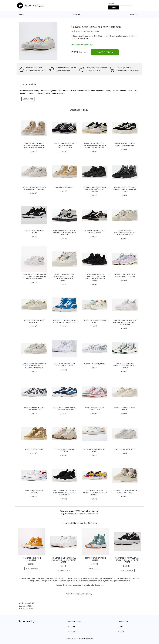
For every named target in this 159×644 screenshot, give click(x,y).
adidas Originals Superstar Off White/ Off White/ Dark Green (125, 233)
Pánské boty (77, 14)
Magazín (71, 627)
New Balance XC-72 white (125, 449)
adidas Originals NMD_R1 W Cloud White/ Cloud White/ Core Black (125, 322)
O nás (120, 627)
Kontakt (121, 631)
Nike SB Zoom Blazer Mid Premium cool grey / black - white (125, 189)
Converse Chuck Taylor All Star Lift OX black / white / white (127, 560)
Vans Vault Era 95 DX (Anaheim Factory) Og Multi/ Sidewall (95, 493)
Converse (125, 36)
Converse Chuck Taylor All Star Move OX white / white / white (64, 560)
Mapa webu (73, 631)
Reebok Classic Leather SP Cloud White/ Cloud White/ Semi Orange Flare (34, 276)
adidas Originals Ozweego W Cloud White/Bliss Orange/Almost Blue (34, 366)
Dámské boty (135, 14)
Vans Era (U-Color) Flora (95, 364)
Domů (21, 14)
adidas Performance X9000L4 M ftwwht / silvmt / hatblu (125, 366)
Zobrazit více (28, 99)
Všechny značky (74, 622)
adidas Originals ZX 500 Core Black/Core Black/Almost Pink (64, 145)
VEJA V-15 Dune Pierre (34, 449)
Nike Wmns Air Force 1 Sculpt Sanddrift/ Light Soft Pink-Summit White (34, 145)
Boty (76, 514)
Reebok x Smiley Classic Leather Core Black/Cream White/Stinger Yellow (95, 145)
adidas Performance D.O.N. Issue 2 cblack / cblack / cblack (95, 189)
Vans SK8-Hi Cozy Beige (64, 187)
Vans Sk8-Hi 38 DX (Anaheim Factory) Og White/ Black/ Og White (64, 233)
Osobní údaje (123, 622)
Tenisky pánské (93, 514)
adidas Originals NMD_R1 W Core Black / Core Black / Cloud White (64, 493)
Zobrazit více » (83, 38)
